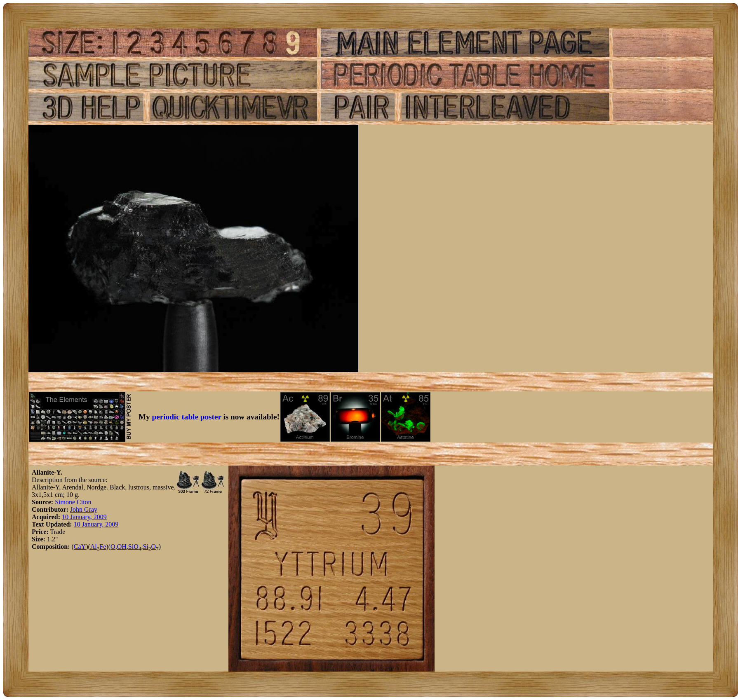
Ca (78, 547)
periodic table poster (187, 417)
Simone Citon (73, 502)
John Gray (84, 509)
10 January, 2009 (84, 517)
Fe (103, 547)
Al (94, 547)
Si (131, 547)
